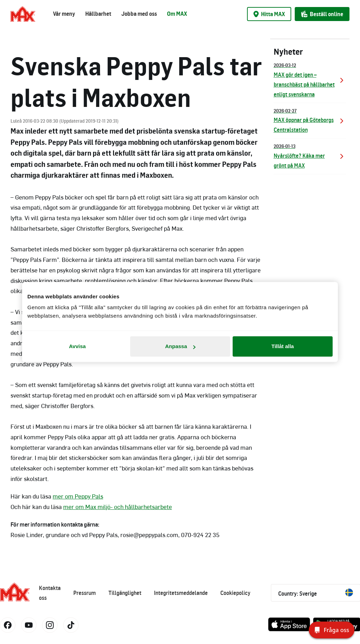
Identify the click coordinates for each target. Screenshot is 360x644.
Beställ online (322, 14)
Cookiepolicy (235, 593)
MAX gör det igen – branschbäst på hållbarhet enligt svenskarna (310, 79)
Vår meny (64, 14)
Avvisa (78, 346)
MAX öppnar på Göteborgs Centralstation (310, 120)
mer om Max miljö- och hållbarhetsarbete (118, 507)
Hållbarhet (98, 14)
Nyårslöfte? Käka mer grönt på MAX (310, 155)
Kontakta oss (50, 593)
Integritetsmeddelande (181, 593)
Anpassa (180, 346)
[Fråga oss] (332, 630)
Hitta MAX (269, 14)
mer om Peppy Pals (78, 496)
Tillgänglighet (125, 593)
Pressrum (85, 593)
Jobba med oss (139, 14)
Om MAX (177, 14)
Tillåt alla (283, 346)
